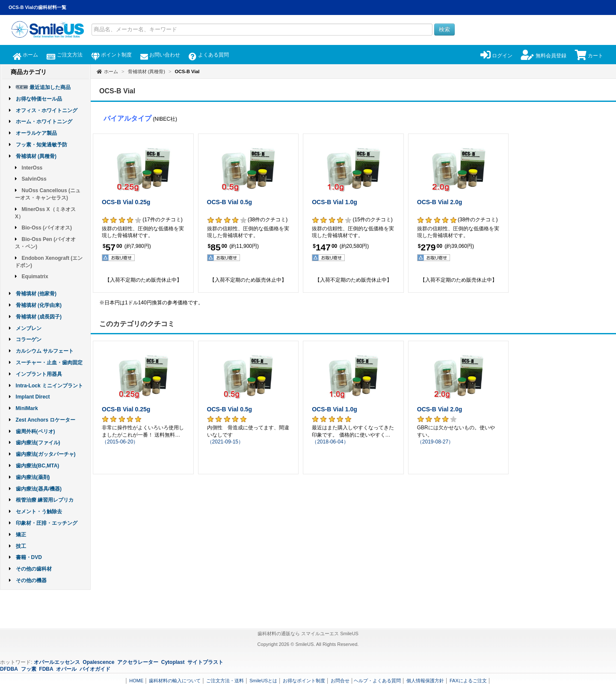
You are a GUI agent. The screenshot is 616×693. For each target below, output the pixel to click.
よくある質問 (209, 55)
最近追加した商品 (50, 87)
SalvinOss (34, 179)
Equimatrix (35, 277)
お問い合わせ (160, 55)
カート (589, 56)
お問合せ (340, 681)
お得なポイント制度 (304, 681)
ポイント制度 (111, 55)
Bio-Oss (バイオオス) (47, 228)
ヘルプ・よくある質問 (377, 681)
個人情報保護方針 (425, 681)
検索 (444, 29)
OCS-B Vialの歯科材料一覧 (37, 7)
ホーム (25, 55)
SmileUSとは (263, 681)
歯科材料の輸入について (175, 681)
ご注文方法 (64, 55)
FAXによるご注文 (468, 681)
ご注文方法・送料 (225, 681)
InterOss (32, 168)
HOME (136, 681)
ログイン (496, 56)
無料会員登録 (543, 56)
